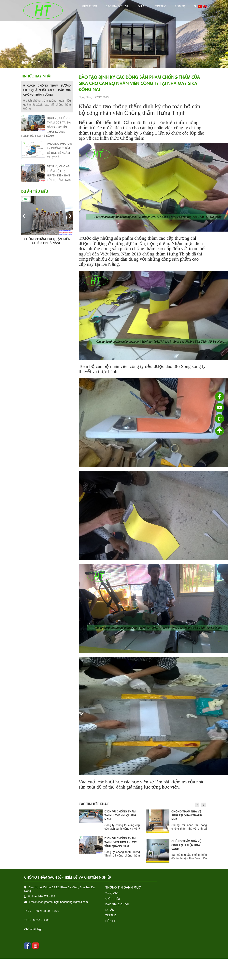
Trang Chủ (112, 893)
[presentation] (24, 215)
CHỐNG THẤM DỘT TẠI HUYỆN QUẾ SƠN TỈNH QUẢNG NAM (120, 842)
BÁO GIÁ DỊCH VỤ (117, 6)
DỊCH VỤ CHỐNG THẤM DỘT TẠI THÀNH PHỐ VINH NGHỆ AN (120, 815)
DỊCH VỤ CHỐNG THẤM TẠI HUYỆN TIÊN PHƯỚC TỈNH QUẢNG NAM (188, 842)
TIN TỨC (161, 6)
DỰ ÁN (142, 6)
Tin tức (35, 62)
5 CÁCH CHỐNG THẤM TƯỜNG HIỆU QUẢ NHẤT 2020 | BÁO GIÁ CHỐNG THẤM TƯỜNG (47, 90)
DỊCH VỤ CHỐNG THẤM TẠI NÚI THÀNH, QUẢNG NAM (187, 815)
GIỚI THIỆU (89, 6)
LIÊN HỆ (180, 6)
